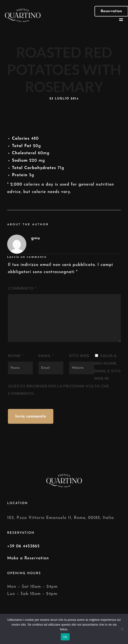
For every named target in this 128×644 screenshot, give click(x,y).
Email (46, 355)
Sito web (79, 355)
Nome (16, 355)
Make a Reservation (28, 558)
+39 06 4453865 (23, 546)
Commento (22, 288)
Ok (65, 637)
